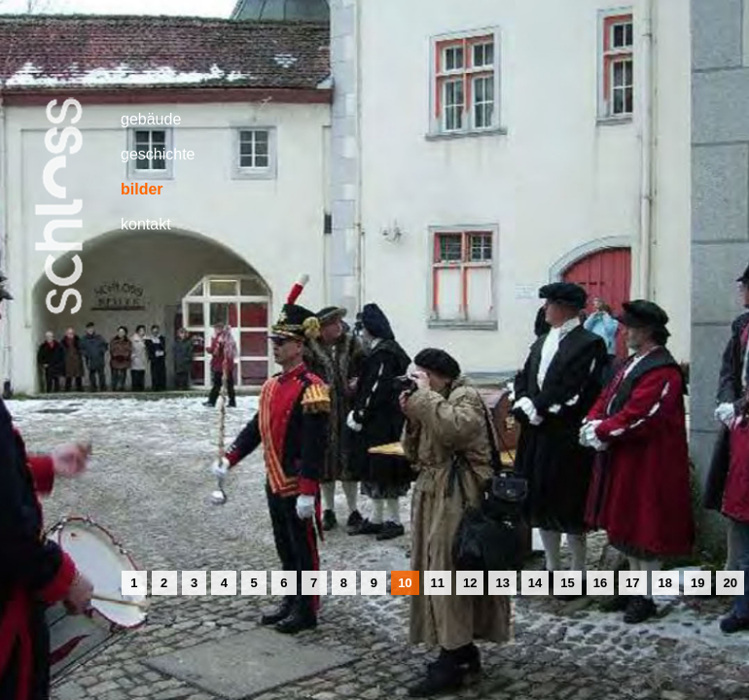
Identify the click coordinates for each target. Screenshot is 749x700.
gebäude (151, 119)
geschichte (158, 154)
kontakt (146, 224)
